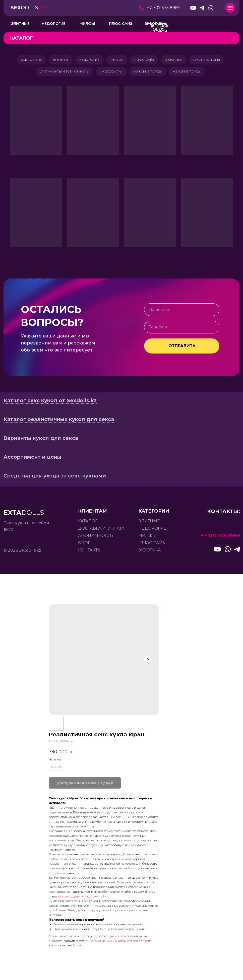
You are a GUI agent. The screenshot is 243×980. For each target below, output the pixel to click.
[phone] (182, 329)
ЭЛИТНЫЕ (58, 60)
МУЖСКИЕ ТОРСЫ (148, 73)
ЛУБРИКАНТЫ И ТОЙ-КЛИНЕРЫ (63, 73)
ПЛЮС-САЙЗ (145, 60)
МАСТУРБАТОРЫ (210, 60)
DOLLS (28, 8)
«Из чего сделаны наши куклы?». (82, 898)
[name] (182, 312)
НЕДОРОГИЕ (88, 60)
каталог (88, 523)
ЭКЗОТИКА (176, 60)
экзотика (150, 552)
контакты (90, 552)
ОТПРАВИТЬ (182, 348)
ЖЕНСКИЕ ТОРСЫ (188, 73)
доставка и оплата (101, 530)
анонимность (96, 538)
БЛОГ (84, 545)
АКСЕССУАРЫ (111, 73)
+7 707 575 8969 (163, 8)
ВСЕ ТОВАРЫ (28, 60)
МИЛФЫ (117, 60)
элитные (149, 523)
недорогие (152, 530)
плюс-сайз (152, 545)
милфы (147, 538)
